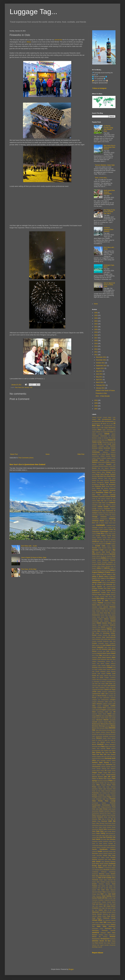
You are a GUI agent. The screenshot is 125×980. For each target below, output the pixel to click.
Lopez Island (95, 710)
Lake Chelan (101, 684)
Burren (94, 493)
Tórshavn (113, 892)
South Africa (96, 864)
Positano (100, 797)
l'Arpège (107, 677)
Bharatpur (95, 476)
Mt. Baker (105, 740)
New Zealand (111, 754)
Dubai (99, 564)
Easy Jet (113, 566)
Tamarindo (95, 880)
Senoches (95, 853)
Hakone (106, 619)
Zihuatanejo (112, 945)
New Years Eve (20, 387)
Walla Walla (102, 926)
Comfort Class (111, 528)
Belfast (94, 472)
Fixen (106, 599)
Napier (114, 746)
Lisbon (94, 704)
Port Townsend (111, 793)
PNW (114, 789)
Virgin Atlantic (111, 916)
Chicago (95, 517)
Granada (113, 613)
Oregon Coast (102, 773)
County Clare (108, 534)
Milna (100, 730)
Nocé (114, 757)
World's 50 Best (105, 941)
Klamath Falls (96, 674)
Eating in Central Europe (103, 570)
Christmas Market (98, 521)
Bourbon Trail (104, 484)
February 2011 (101, 385)
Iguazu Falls (95, 649)
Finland (94, 599)
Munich (103, 742)
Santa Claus (112, 841)
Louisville (109, 710)
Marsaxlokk (113, 720)
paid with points (110, 777)
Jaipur (114, 655)
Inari (104, 651)
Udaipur (101, 906)
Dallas (114, 548)
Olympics (113, 769)
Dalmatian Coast (98, 550)
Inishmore (113, 651)
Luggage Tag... (33, 12)
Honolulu (105, 635)
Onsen (102, 771)
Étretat (114, 590)
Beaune (106, 470)
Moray (94, 738)
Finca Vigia (112, 597)
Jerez (114, 659)
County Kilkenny (97, 538)
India (108, 651)
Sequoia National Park (109, 853)
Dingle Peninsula (96, 558)
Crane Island (112, 542)
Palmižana (100, 781)
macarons (95, 714)
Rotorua (101, 825)
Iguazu (114, 647)
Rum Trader (99, 827)
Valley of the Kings (110, 910)
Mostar (105, 738)
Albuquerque (105, 442)
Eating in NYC (96, 578)
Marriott (106, 720)
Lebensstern (106, 698)
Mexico (113, 726)
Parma (97, 783)
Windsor (105, 937)
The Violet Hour (103, 890)
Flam (109, 599)
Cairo (99, 495)
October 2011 (101, 363)
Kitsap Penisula (111, 671)
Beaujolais (113, 468)
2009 (96, 403)
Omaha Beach (96, 771)
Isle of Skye (95, 655)
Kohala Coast (111, 673)
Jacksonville (106, 655)
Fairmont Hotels (97, 595)
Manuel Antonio (100, 718)
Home (48, 454)
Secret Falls (112, 851)
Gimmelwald (109, 609)
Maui (110, 722)
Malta (110, 716)
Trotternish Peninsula (110, 900)
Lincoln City (112, 702)
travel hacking (107, 896)
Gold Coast (112, 611)
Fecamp (102, 597)
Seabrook (95, 851)
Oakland (94, 765)
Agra (114, 430)
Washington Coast (98, 928)
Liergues (94, 702)
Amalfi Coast (111, 444)
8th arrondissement (107, 426)
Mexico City (95, 728)
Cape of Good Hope (110, 501)
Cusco (108, 546)
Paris (111, 781)
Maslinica (100, 722)
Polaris (103, 791)
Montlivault (106, 736)
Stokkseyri (104, 872)
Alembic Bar (112, 442)
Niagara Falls (100, 757)
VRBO (101, 922)
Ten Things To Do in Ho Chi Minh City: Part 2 (109, 212)
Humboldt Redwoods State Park (106, 641)
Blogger (71, 969)
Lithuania (99, 704)
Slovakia (113, 857)
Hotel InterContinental (109, 637)
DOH (108, 558)
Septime (101, 853)
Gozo (102, 613)
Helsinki (103, 627)
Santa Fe (95, 843)
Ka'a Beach (101, 663)
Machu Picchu (102, 714)
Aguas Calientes (96, 432)
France (100, 603)
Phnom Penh (111, 785)
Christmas (112, 519)
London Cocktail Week (99, 708)
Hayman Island (97, 625)
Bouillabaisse (95, 484)
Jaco (110, 655)
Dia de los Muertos (106, 556)
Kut (98, 677)
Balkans (95, 462)
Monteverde (99, 736)
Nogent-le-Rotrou (97, 758)
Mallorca (99, 716)
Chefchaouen (112, 513)
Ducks (114, 564)
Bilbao (105, 476)
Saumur (99, 847)
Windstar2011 (96, 939)
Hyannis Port (99, 645)
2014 (96, 346)
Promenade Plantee (99, 803)
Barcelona (101, 466)
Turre (105, 904)
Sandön (100, 841)
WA (105, 922)
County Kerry (111, 536)
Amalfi (105, 444)
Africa (99, 430)
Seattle (100, 851)
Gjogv (94, 611)
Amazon (94, 446)
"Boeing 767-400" (97, 417)
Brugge (100, 490)
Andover (94, 450)
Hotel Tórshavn (111, 639)
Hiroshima (104, 631)
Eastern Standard (106, 566)
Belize (103, 472)
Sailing (103, 833)
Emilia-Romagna (111, 587)
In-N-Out (100, 651)
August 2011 (100, 368)
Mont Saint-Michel (107, 734)
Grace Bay (107, 613)
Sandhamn (95, 841)
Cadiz (114, 493)
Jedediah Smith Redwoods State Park (102, 659)
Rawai (94, 815)
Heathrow (113, 625)
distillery (104, 558)
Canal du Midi (96, 499)
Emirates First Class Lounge (107, 588)
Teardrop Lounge (105, 882)
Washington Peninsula (100, 930)
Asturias (108, 456)
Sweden (113, 874)
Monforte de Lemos (97, 734)
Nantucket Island (96, 746)
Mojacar (108, 732)
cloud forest (112, 523)
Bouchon (113, 482)
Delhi (103, 552)
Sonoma (107, 862)
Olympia (103, 767)
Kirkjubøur (103, 671)
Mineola (104, 730)
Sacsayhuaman (111, 829)
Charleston (107, 509)
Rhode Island (107, 817)
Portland (94, 795)
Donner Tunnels (97, 562)
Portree (114, 795)
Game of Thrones (111, 605)
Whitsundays (112, 935)
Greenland (112, 617)
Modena (103, 732)
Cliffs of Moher (100, 523)
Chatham (100, 513)
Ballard (99, 462)
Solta (103, 862)
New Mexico (112, 750)
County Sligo (102, 540)
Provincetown (106, 805)
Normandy (108, 758)
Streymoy (102, 874)
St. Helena (99, 868)
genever (106, 607)
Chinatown (104, 517)
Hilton (99, 631)
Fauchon (97, 597)
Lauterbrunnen (112, 692)
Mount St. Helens (97, 740)
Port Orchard (103, 793)
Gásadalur (95, 607)
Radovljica (107, 811)
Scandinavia (103, 849)
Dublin (103, 564)
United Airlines (111, 906)
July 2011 (99, 371)
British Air (100, 488)
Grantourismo (96, 615)
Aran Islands (102, 454)
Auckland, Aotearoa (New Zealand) (109, 229)
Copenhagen (104, 532)
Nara (98, 748)
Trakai (94, 896)
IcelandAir (100, 647)
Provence (113, 803)
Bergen (98, 474)
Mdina (114, 722)
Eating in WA (101, 584)
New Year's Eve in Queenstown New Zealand (27, 464)
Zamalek (107, 945)
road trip (112, 821)
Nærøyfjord (112, 744)
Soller (114, 859)
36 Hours (103, 424)
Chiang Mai (108, 515)
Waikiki (94, 925)
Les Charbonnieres (103, 700)
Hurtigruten (113, 643)
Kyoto (102, 677)
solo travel (96, 861)
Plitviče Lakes (102, 789)
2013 (96, 349)
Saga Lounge (108, 831)
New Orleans (96, 752)
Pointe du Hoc (96, 791)
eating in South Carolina (108, 580)
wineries (95, 941)
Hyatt (104, 645)
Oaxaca (99, 765)
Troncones (95, 900)
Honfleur (100, 635)
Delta (94, 554)
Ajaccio (114, 434)
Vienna (94, 914)
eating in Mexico (98, 576)
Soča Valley (108, 859)
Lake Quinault (111, 686)
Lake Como (109, 684)
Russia (104, 827)
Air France (110, 432)
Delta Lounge (100, 554)
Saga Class (100, 831)
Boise (114, 478)
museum (100, 744)
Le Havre (111, 694)
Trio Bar (110, 898)
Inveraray (94, 653)
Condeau (106, 530)
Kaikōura (113, 663)
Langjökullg (112, 688)
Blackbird (94, 478)
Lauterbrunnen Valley (98, 694)
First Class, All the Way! (29, 569)
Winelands (113, 939)
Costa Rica (100, 534)
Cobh (93, 525)
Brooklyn (94, 490)
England (95, 590)
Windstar (113, 937)
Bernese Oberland (110, 474)
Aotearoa (113, 452)
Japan (113, 657)
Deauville (98, 552)
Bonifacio (107, 480)
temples (94, 884)
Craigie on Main (104, 542)
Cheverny (102, 515)
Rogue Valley (96, 823)
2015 (96, 344)
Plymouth (109, 789)
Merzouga (102, 726)
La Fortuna (103, 682)
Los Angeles (102, 710)
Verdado (109, 912)
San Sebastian (111, 839)
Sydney (109, 876)
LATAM (94, 692)
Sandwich (106, 841)
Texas (114, 884)
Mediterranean (96, 724)
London (113, 706)
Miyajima (98, 732)
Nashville (103, 748)
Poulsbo (105, 797)
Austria (102, 460)
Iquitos (109, 653)
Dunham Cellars (96, 566)
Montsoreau (112, 736)
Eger (114, 584)
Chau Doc (105, 513)
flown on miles (103, 601)
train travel (112, 894)
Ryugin (114, 827)
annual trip (58, 40)
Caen (94, 495)
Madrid (109, 714)
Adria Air (98, 428)
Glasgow (98, 611)
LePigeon (95, 700)
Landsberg (102, 688)
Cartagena (95, 505)
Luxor (106, 712)
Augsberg (109, 458)
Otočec (98, 775)
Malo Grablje (105, 716)
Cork (114, 532)
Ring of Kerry (106, 819)
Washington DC (110, 928)
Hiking (109, 629)
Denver (94, 556)
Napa (103, 746)
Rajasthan (113, 811)
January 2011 (101, 388)
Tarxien (94, 882)
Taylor (98, 882)
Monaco (113, 732)
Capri (107, 503)
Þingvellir (100, 947)
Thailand (95, 886)
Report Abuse (98, 953)
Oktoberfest (109, 765)
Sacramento (95, 829)
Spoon (94, 868)
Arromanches (95, 456)
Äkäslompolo (104, 436)
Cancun (103, 499)
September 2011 (102, 366)
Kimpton (110, 667)
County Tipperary (111, 540)
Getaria (94, 609)
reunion (94, 817)
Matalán (106, 722)
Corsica (94, 534)
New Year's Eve (107, 752)
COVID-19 (95, 542)
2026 (96, 313)
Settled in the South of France (105, 391)
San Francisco (108, 837)
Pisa (104, 787)
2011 (96, 355)
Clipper (106, 523)
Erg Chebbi (102, 590)
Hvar (93, 645)
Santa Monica (103, 843)
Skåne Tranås (105, 857)
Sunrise (108, 874)
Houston (94, 641)
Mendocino (95, 726)
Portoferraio (101, 795)
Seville (94, 856)
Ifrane (110, 647)
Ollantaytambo (96, 767)
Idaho (106, 647)
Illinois (114, 649)
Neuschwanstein (96, 750)
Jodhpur (94, 661)
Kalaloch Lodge (96, 665)
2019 (96, 332)
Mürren (94, 744)
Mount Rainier (111, 738)
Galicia (99, 605)
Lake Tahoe (95, 688)
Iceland (108, 645)
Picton (99, 787)
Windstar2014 (105, 939)
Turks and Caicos (97, 904)
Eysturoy (113, 593)
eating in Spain (97, 582)
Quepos (101, 811)
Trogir (114, 898)
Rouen (105, 825)
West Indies (111, 933)
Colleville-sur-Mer (111, 525)
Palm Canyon (108, 779)
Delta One (107, 554)
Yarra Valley (107, 943)
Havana (113, 621)
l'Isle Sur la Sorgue (102, 680)
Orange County (111, 771)
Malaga (94, 716)
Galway (103, 605)
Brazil (103, 486)
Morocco (99, 738)
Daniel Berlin (108, 550)
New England (105, 750)
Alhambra (95, 444)
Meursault (108, 726)
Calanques (105, 495)
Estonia (109, 590)
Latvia (99, 692)
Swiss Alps (95, 876)
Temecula (113, 882)
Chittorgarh (113, 517)
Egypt (94, 586)
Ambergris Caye (104, 446)
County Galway (101, 536)
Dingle (114, 556)
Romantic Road (104, 823)
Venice (104, 912)
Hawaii (99, 623)
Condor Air (112, 529)
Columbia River (102, 528)
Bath (114, 466)
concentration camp (97, 530)
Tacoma (113, 876)
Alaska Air (111, 440)
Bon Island (100, 480)
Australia (95, 460)
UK (105, 906)
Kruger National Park (106, 676)
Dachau (109, 548)
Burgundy (113, 490)
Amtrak (113, 448)
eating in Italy (111, 574)
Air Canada (104, 432)
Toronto (108, 892)
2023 (96, 321)
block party (108, 478)
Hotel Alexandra (97, 637)
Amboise (113, 446)
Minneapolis (109, 730)
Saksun (111, 835)
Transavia (99, 896)
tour (102, 894)
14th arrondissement (105, 419)
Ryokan (109, 827)
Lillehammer (101, 702)
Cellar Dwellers (107, 505)
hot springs (112, 635)
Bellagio (108, 472)
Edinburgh (109, 584)
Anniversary (96, 452)
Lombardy (106, 706)
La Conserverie (111, 680)
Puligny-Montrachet (106, 807)
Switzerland (103, 876)
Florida (94, 601)
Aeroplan (94, 430)
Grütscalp (95, 619)
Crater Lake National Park (99, 544)
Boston (107, 482)
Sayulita (94, 849)
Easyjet (94, 568)
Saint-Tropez (105, 835)
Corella (111, 532)
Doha (111, 558)
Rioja (99, 821)
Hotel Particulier (96, 639)
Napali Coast (108, 746)
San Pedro (104, 839)
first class (100, 598)
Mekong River (105, 724)
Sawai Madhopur (111, 847)
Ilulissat (94, 651)
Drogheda (95, 564)
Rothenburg (95, 825)
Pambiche (106, 781)
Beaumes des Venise (98, 470)
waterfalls (113, 931)
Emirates (95, 588)
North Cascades (101, 760)
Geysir (98, 609)
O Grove (113, 763)
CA (110, 492)
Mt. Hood (111, 740)
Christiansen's (104, 519)
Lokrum (99, 706)
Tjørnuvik (94, 892)
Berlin (102, 474)
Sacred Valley (103, 829)
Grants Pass (104, 615)
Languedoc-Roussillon (98, 690)
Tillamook (113, 890)
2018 (96, 335)
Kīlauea (100, 667)
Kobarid (103, 674)
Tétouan (108, 884)
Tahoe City (95, 878)
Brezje (108, 486)
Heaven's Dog (96, 627)
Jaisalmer (95, 657)
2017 (96, 338)
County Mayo (107, 538)
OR (106, 771)
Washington (112, 926)
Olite (114, 765)
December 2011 (101, 357)
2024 (96, 318)
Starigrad (97, 870)
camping (108, 496)
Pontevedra (95, 793)
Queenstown (95, 811)
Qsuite (114, 809)
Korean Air (95, 675)
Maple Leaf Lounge (110, 718)
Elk (104, 587)
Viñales (104, 916)
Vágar (103, 908)
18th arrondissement (107, 421)
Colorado (95, 528)
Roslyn (114, 823)
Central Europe (103, 507)
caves (100, 505)
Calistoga (113, 495)
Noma (103, 758)
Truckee (104, 902)
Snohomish (101, 859)
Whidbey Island (103, 935)
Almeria (100, 444)
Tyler (93, 906)
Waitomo (108, 925)
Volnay (97, 922)
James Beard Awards (104, 657)
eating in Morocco (110, 576)
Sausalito (104, 847)
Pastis (94, 785)
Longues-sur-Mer (111, 708)
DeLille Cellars (111, 552)
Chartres (113, 509)
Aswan (113, 456)
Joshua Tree (110, 661)
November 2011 (101, 360)
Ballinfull (104, 462)
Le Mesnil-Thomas (101, 696)
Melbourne (112, 724)
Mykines (107, 744)
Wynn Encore (99, 943)
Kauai (108, 665)
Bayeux (107, 468)
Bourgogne (112, 484)
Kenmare (113, 665)
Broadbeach (112, 488)
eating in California (103, 568)
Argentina (113, 454)
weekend (96, 932)
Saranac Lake (107, 845)
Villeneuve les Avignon (109, 914)
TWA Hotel (112, 904)
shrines (105, 855)
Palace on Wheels (98, 779)
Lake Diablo (104, 686)
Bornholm (113, 480)
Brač (93, 486)
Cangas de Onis (111, 499)
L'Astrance (113, 677)
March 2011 (100, 382)
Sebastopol (106, 851)
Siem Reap (112, 855)
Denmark (112, 554)
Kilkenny (105, 667)
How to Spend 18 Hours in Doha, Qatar (34, 558)
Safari (94, 831)
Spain (100, 866)
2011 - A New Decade (103, 396)
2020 (96, 329)
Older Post (81, 454)
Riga (100, 819)
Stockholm (106, 870)
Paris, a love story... (101, 178)
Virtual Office (97, 920)
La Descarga (95, 682)
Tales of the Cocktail (105, 878)
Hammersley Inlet (97, 621)
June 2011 (100, 374)
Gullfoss (101, 619)
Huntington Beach (103, 643)
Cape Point (95, 503)
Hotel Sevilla (104, 639)
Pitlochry (113, 787)
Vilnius (99, 916)
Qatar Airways (103, 809)
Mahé (114, 714)
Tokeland (100, 892)
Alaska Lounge (97, 442)
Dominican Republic (109, 560)
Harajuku (106, 621)
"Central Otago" (107, 417)
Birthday (113, 476)
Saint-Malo (99, 835)
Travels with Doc (102, 898)
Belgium (99, 472)
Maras (94, 720)
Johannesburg (101, 661)
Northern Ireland (111, 760)
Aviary (108, 460)
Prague (109, 797)
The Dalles (109, 886)
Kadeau (107, 663)
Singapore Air (96, 857)
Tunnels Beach (111, 902)
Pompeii (113, 791)
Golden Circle (96, 613)
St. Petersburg (107, 868)
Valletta (101, 910)
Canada (113, 496)
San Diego (99, 837)
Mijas (97, 730)
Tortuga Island (96, 894)
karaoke (103, 665)
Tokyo (104, 892)
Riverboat (104, 821)
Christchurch (95, 519)
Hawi (114, 623)
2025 (96, 315)
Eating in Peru (105, 578)
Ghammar (103, 609)
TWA (108, 904)
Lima (106, 702)
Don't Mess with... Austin (29, 546)
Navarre (113, 748)
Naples (94, 748)
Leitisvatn (113, 698)
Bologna (94, 480)
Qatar (97, 809)
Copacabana (96, 532)
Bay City (101, 468)
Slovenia (95, 859)
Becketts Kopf (112, 470)
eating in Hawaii (101, 574)
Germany (112, 607)
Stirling (101, 870)
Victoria (113, 912)
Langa (107, 688)
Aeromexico (112, 428)
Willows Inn (96, 937)
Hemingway (109, 627)
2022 (96, 324)
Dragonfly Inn (112, 562)
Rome (110, 823)
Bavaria (94, 468)
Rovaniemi (110, 825)
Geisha (100, 607)
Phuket (94, 787)
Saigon (98, 833)
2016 (96, 341)
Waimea (103, 925)
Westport (95, 935)
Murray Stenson (111, 742)
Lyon (111, 712)
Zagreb (102, 945)
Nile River (110, 757)
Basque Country (108, 466)
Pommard (108, 791)
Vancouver (95, 912)
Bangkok (109, 464)
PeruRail (103, 785)
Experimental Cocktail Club (101, 592)
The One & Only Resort (105, 888)
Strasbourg (95, 874)
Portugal (94, 797)
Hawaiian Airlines (107, 623)
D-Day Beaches (102, 548)
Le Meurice (110, 696)
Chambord (100, 509)
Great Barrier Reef (102, 617)
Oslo (31, 387)
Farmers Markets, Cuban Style (105, 165)
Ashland (102, 456)
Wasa (29, 42)
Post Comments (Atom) (26, 458)
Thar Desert (102, 886)
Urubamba (95, 908)
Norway (27, 387)
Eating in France (104, 572)
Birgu (109, 476)
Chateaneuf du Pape (98, 511)
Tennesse (101, 884)
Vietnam (99, 914)
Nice (105, 757)
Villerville (94, 916)
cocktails (100, 525)
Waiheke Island (111, 922)
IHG (100, 649)
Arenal (108, 454)
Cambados (95, 496)
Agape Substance (107, 430)
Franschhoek (108, 603)
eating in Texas (106, 582)
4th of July (110, 424)
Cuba (104, 546)
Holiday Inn (99, 633)
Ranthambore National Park (99, 813)
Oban (104, 765)
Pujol (99, 807)
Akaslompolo (95, 436)
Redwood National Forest (103, 815)
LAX (106, 694)
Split (114, 866)
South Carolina (104, 864)
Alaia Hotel (104, 440)
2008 (96, 406)
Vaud (101, 912)
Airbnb (107, 434)
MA (114, 712)
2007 (96, 409)
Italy (100, 655)
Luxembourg (100, 712)
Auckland (104, 458)
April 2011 (99, 380)
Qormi (110, 809)
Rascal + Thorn (111, 813)
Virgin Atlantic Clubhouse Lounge (104, 918)
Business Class (102, 492)
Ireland (113, 653)
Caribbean (112, 503)
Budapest (106, 490)
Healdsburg (105, 625)
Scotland (113, 849)
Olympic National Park (103, 769)
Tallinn (114, 878)
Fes (107, 597)
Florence (113, 599)
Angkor (113, 450)
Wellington (103, 933)
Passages (113, 783)
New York (103, 754)
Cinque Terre (109, 521)
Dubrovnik (109, 564)
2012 (96, 352)
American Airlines (97, 448)
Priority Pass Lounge (107, 801)
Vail (106, 908)
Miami (107, 728)
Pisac (108, 787)
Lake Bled (95, 684)
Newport (94, 757)
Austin (114, 458)
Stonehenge (112, 872)
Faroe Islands (106, 595)
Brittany (106, 488)
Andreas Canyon (104, 450)
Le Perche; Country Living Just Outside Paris (108, 128)
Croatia (108, 544)
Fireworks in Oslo (101, 393)
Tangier (101, 880)
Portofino (108, 795)
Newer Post (14, 454)
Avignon (113, 460)
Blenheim (101, 478)
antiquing (105, 452)
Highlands (104, 629)
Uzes (100, 908)
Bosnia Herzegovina (98, 482)
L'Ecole (94, 680)
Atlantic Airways (96, 458)
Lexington (113, 700)
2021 (96, 327)
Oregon (94, 773)
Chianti (114, 515)
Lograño (110, 704)
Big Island (100, 476)
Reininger (113, 815)
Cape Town (102, 503)
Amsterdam (107, 448)
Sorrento (113, 862)
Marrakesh (99, 720)
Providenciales (96, 805)
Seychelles (99, 856)
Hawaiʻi (94, 623)
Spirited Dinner (107, 866)
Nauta (108, 748)
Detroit (98, 556)
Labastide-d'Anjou (111, 682)
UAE (97, 906)
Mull (98, 742)
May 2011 (99, 377)
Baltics (108, 462)
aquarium (95, 454)
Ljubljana (105, 704)
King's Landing (98, 669)
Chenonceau (95, 515)
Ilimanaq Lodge (107, 649)
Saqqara (101, 845)
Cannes (94, 501)
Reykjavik (100, 817)
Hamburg (113, 619)
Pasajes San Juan (105, 783)
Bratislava (98, 486)
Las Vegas (112, 690)
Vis (104, 920)
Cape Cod (100, 501)
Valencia (110, 908)
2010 (96, 400)
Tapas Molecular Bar (110, 880)
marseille (95, 722)
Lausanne (104, 692)
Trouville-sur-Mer (96, 902)
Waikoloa (98, 925)
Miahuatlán (102, 728)
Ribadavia (95, 819)
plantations (95, 789)
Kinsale (97, 671)
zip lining (95, 947)
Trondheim (101, 900)
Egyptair (100, 586)
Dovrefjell (104, 562)
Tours (106, 894)
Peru (98, 785)
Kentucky (95, 667)
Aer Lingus (105, 428)
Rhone (114, 817)
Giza (114, 609)
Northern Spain (97, 762)
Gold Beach (105, 611)
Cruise (98, 546)
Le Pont (100, 698)
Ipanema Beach (102, 653)
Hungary (95, 643)
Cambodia (102, 496)
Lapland (106, 690)
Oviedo (103, 775)
